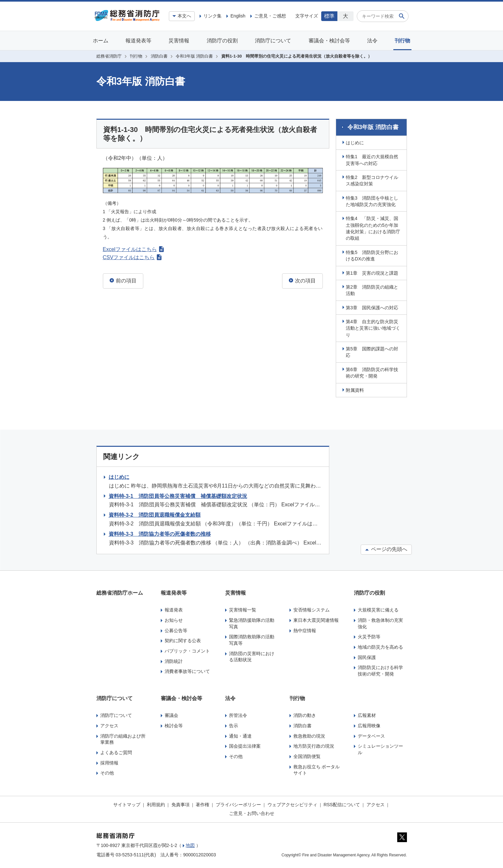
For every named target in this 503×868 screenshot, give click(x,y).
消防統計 (174, 660)
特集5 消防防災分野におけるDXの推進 (373, 255)
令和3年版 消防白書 (194, 56)
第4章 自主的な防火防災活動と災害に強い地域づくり (374, 327)
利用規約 (156, 804)
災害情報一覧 (243, 609)
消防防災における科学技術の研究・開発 (380, 670)
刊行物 (402, 41)
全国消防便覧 (307, 755)
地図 (190, 845)
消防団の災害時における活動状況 (252, 656)
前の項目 (123, 281)
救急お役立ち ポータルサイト (317, 769)
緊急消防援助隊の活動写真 (252, 622)
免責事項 (180, 804)
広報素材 (367, 714)
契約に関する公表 (183, 640)
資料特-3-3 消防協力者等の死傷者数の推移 (160, 533)
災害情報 (179, 41)
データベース (371, 735)
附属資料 (356, 389)
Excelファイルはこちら (133, 249)
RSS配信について (342, 804)
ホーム (101, 41)
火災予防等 (369, 636)
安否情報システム (312, 609)
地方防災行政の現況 (314, 745)
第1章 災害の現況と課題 (373, 272)
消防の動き (305, 714)
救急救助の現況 (309, 735)
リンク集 (213, 16)
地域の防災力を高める (380, 646)
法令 (372, 41)
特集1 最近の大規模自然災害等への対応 (373, 159)
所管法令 (238, 714)
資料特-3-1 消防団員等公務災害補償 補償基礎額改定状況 (178, 495)
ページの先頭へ (386, 548)
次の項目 (302, 281)
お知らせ (174, 619)
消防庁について (273, 41)
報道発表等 (138, 41)
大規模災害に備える (378, 609)
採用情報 (109, 762)
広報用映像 (369, 725)
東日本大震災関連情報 (316, 619)
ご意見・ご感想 (270, 16)
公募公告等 (176, 630)
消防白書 (159, 56)
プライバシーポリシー (238, 804)
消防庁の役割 (222, 41)
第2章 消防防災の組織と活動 (373, 289)
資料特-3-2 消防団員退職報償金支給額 (155, 514)
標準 (329, 16)
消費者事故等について (187, 670)
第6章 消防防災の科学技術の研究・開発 (373, 372)
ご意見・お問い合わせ (252, 812)
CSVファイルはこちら (132, 257)
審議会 (171, 714)
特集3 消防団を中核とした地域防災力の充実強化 (373, 200)
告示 (234, 725)
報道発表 (174, 609)
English (238, 16)
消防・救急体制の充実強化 (380, 622)
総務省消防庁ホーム (120, 592)
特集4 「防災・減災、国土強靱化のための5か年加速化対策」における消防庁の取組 (374, 228)
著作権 (202, 804)
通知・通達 (240, 735)
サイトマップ (127, 804)
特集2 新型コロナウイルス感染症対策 (373, 180)
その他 (107, 772)
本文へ (184, 16)
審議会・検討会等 (329, 41)
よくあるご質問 (116, 752)
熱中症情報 (305, 630)
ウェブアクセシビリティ (292, 804)
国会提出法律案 (245, 745)
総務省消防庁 (109, 56)
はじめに (356, 142)
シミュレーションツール (380, 748)
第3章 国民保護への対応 (373, 307)
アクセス (109, 725)
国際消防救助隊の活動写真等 (252, 639)
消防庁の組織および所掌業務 (123, 738)
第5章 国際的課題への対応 (373, 351)
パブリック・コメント (187, 650)
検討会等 (174, 725)
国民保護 (367, 656)
